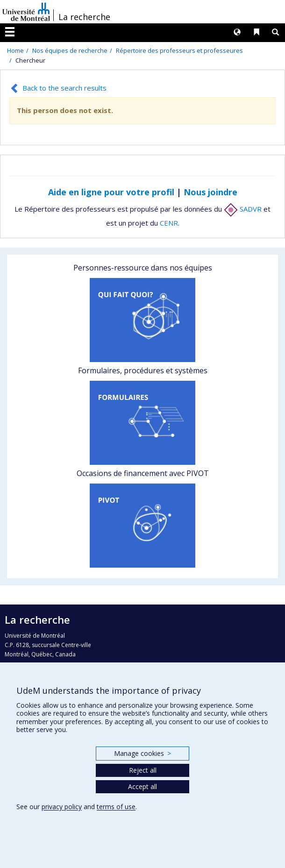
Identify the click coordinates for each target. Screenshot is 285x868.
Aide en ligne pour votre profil (111, 192)
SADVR (243, 209)
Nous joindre (210, 192)
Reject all (143, 770)
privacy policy (62, 807)
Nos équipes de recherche (70, 50)
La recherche (84, 17)
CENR (169, 223)
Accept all (142, 786)
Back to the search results (64, 88)
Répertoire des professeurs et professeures (179, 50)
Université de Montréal (26, 12)
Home (15, 50)
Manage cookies (142, 753)
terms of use (116, 807)
